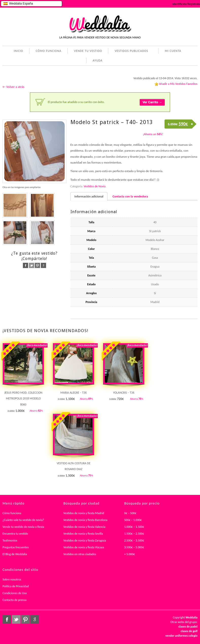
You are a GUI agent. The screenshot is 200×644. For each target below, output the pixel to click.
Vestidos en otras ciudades (80, 554)
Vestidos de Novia (95, 186)
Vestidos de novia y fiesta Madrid (84, 513)
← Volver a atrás (13, 87)
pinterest (37, 265)
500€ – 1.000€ (133, 520)
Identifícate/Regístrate (186, 4)
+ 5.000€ (130, 554)
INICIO (18, 51)
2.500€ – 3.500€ (134, 540)
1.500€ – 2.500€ (134, 534)
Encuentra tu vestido (15, 534)
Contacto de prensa (15, 600)
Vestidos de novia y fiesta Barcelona (85, 520)
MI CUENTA (172, 51)
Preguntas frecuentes (16, 547)
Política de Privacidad (16, 586)
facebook (25, 265)
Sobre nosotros (12, 579)
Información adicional (89, 196)
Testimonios (10, 540)
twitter (32, 265)
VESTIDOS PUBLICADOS (130, 51)
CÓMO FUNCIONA (49, 51)
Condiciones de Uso (15, 593)
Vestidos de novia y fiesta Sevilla (83, 534)
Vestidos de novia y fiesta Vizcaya (84, 547)
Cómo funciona (12, 513)
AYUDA (97, 61)
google (43, 265)
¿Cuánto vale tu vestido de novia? (23, 520)
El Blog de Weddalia (15, 554)
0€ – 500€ (130, 513)
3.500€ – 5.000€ (134, 547)
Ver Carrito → (152, 102)
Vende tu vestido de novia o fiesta (23, 527)
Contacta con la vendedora (130, 196)
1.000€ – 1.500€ (134, 527)
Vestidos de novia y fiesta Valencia (84, 527)
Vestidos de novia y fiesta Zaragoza (85, 540)
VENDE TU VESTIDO (88, 51)
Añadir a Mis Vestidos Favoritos (178, 84)
